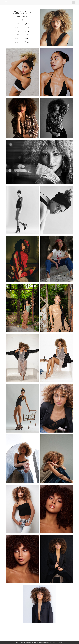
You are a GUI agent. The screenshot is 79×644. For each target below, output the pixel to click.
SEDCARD (25, 16)
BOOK (19, 16)
